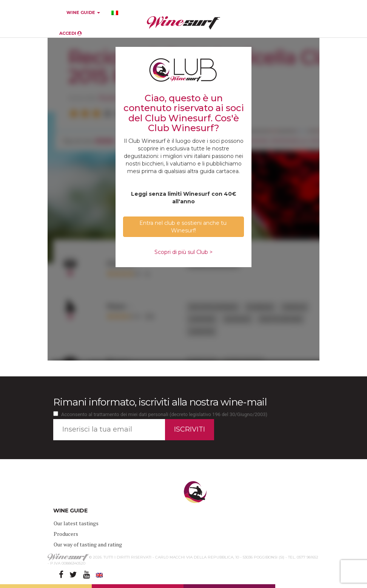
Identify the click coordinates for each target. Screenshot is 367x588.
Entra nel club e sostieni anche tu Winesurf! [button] (184, 227)
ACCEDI (70, 33)
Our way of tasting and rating (88, 544)
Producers (66, 534)
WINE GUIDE (83, 12)
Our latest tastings (76, 523)
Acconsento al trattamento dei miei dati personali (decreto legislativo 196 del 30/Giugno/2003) (164, 414)
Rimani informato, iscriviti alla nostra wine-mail (160, 402)
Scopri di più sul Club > (183, 252)
